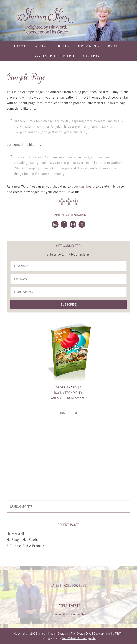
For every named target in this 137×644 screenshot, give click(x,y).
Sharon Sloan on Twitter (68, 614)
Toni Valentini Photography (79, 638)
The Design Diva (81, 633)
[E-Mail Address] (68, 292)
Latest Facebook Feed (69, 585)
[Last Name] (68, 279)
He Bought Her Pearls (22, 539)
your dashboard (83, 186)
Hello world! (15, 533)
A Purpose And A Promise (25, 546)
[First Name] (68, 266)
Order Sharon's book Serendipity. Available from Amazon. (68, 393)
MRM (118, 633)
